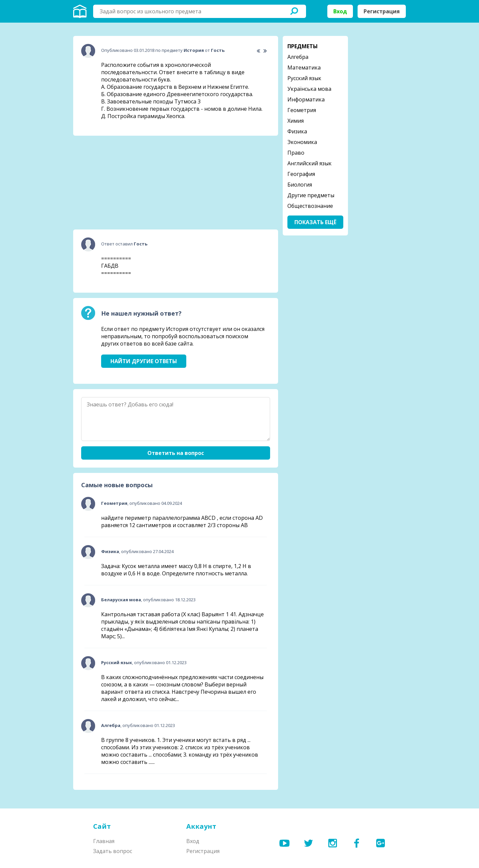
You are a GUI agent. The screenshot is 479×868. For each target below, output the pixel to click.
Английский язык (310, 163)
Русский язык (304, 78)
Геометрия (302, 110)
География (301, 174)
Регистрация (382, 11)
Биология (300, 185)
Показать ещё (315, 222)
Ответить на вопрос (176, 453)
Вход (340, 11)
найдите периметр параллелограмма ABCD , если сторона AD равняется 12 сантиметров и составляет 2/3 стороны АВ (182, 521)
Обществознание (310, 206)
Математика (304, 68)
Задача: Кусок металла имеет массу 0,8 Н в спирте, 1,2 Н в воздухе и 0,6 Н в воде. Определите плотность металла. (176, 570)
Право (296, 153)
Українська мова (309, 89)
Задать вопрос (113, 851)
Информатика (306, 99)
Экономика (302, 142)
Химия (296, 121)
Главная (104, 841)
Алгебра (298, 57)
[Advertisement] (123, 183)
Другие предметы (311, 195)
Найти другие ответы (144, 361)
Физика (297, 131)
